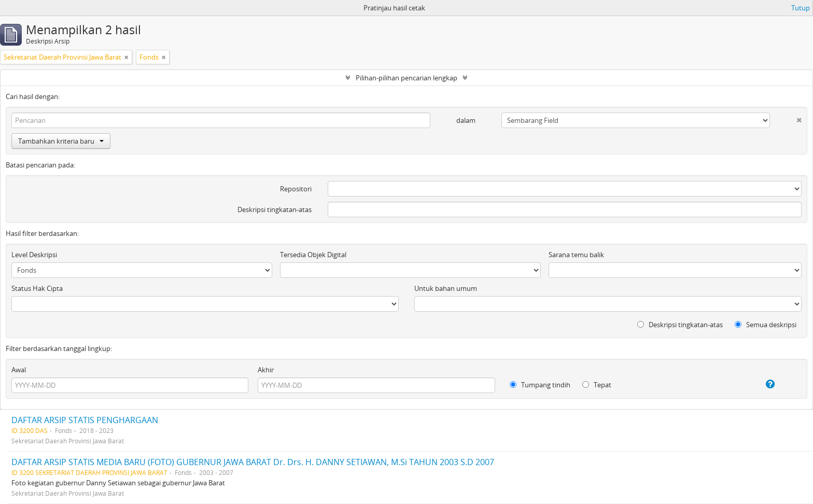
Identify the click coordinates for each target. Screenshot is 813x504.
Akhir (266, 370)
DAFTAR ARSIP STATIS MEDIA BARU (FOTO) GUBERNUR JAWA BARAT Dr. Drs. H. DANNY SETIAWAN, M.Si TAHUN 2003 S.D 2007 (253, 462)
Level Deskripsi (34, 255)
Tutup (801, 8)
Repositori (296, 189)
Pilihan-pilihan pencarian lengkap (406, 78)
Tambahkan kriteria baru (61, 141)
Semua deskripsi (766, 325)
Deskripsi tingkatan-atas (275, 209)
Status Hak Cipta (37, 288)
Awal (19, 370)
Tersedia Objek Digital (313, 255)
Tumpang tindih (540, 385)
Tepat (597, 385)
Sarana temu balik (576, 255)
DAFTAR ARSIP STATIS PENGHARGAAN (85, 420)
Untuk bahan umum (446, 288)
